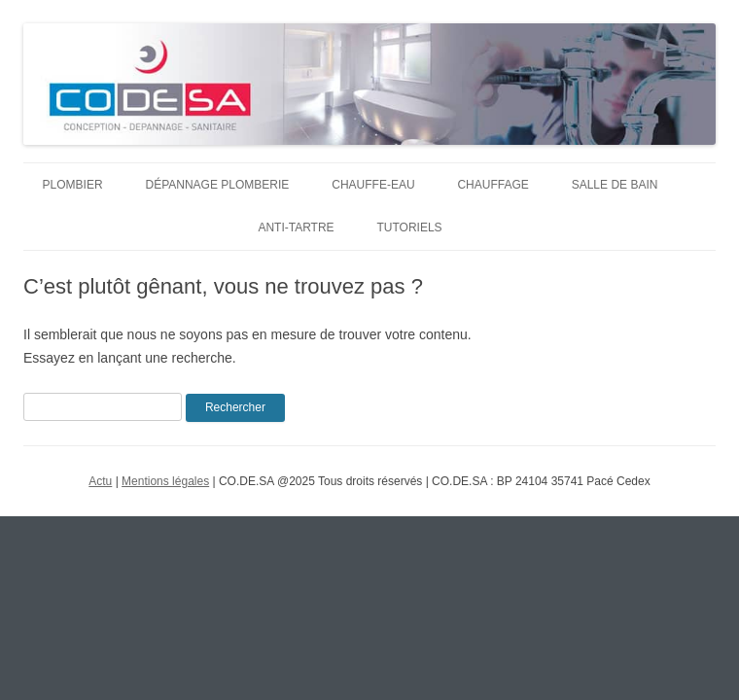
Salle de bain (615, 185)
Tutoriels (410, 227)
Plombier (73, 185)
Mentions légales (165, 481)
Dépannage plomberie (218, 185)
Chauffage (493, 185)
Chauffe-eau (373, 185)
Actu (100, 481)
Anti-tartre (296, 227)
